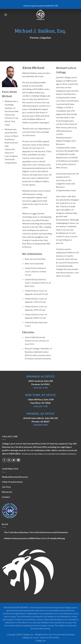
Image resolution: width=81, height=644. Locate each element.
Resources (7, 492)
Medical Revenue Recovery (15, 477)
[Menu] (6, 15)
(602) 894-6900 (41, 425)
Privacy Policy (60, 635)
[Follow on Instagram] (9, 460)
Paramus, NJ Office (41, 376)
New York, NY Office (41, 395)
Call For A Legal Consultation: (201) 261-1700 (40, 6)
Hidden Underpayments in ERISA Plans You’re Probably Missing (34, 538)
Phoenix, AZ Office (41, 414)
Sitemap (71, 635)
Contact (6, 497)
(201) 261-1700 (41, 388)
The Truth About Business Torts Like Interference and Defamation (36, 532)
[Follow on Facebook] (4, 460)
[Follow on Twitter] (14, 460)
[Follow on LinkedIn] (18, 460)
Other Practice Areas (12, 482)
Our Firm (6, 487)
